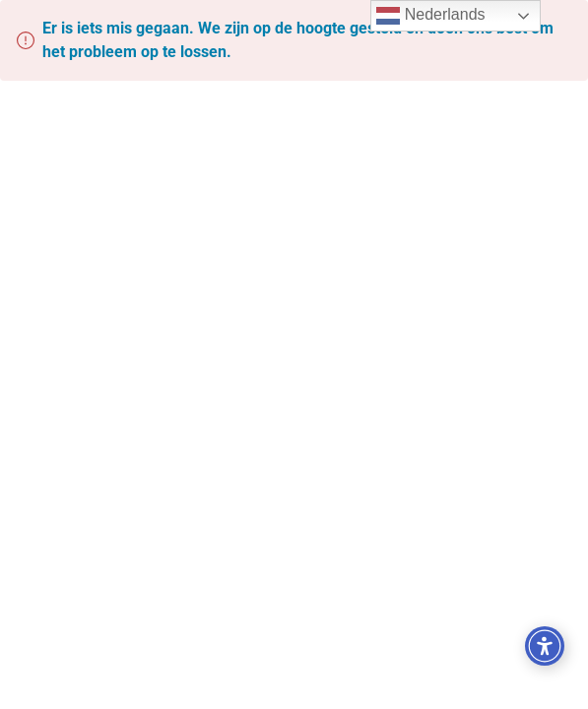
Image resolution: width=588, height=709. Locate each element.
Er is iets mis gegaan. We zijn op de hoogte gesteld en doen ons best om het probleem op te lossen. (298, 40)
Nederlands (430, 16)
